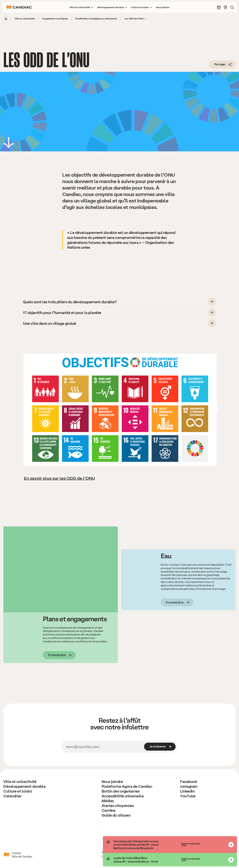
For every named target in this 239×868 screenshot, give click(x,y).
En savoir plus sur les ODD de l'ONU (59, 478)
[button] (81, 7)
